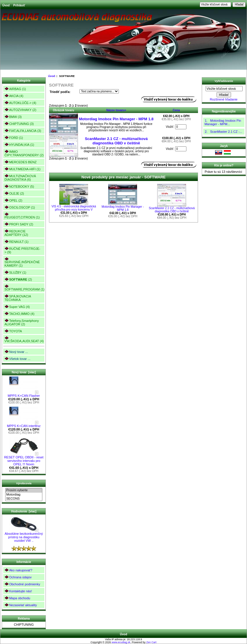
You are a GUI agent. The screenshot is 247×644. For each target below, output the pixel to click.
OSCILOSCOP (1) (20, 207)
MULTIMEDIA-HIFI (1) (22, 169)
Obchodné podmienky (22, 584)
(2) (18, 279)
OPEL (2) (13, 200)
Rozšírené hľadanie (224, 99)
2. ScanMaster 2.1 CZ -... (223, 132)
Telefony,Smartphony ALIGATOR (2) (22, 322)
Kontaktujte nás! (18, 591)
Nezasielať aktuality (21, 605)
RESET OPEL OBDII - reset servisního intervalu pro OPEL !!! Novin (24, 459)
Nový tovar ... (16, 352)
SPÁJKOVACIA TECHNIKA (18, 298)
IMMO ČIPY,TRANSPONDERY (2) (24, 153)
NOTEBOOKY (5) (19, 186)
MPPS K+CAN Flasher (24, 394)
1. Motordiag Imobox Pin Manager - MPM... (223, 122)
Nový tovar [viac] (24, 372)
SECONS (24, 499)
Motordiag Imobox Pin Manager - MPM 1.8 (116, 119)
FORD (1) (14, 138)
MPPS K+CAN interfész (24, 424)
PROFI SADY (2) (19, 224)
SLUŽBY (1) (15, 272)
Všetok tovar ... (17, 359)
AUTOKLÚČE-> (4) (20, 103)
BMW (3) (13, 117)
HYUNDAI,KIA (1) (19, 145)
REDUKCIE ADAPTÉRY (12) (16, 233)
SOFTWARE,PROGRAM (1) (24, 288)
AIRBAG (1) (15, 89)
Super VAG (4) (17, 307)
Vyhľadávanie (224, 81)
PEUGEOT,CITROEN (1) (22, 216)
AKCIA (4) (14, 96)
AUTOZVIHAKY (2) (20, 110)
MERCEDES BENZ (20, 162)
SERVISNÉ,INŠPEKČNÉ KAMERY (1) (22, 262)
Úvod (6, 5)
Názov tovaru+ (116, 110)
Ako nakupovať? (18, 570)
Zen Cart (151, 642)
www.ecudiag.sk (121, 642)
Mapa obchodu (17, 598)
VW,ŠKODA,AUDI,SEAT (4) (24, 339)
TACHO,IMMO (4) (19, 314)
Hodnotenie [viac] (24, 511)
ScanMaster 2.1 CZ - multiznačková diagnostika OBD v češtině (116, 141)
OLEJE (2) (14, 193)
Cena (176, 110)
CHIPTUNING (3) (19, 124)
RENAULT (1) (16, 242)
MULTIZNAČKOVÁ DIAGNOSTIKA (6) (20, 178)
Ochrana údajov (18, 577)
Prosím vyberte (24, 490)
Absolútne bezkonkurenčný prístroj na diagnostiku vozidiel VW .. (24, 536)
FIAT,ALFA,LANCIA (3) (23, 131)
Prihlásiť (19, 5)
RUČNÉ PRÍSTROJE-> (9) (22, 250)
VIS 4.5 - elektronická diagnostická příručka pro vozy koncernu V (74, 208)
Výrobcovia (24, 483)
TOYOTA (13, 331)
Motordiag (24, 495)
